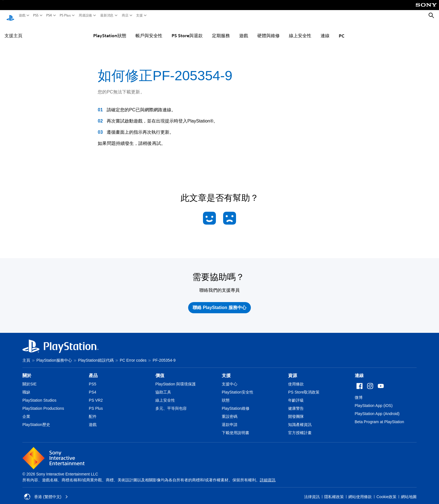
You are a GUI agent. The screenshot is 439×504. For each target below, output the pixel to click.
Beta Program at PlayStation (380, 416)
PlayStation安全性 (238, 387)
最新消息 (107, 15)
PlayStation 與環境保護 (176, 379)
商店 (125, 15)
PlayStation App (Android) (377, 408)
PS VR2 (96, 395)
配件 (93, 411)
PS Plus (65, 15)
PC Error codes (133, 355)
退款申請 (230, 419)
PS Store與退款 (187, 30)
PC (342, 30)
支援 (139, 15)
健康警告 (296, 403)
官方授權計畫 (300, 427)
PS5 (36, 15)
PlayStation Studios (39, 395)
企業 (26, 411)
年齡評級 (296, 395)
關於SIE (30, 379)
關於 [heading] (27, 370)
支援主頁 (13, 30)
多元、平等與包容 (171, 403)
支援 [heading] (226, 370)
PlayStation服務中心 (54, 355)
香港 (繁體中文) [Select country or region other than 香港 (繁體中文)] (46, 491)
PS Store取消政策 (304, 387)
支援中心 (230, 379)
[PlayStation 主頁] (10, 16)
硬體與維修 (268, 30)
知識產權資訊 (300, 419)
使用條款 (296, 379)
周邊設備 (85, 15)
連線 (325, 30)
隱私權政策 (334, 491)
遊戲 (22, 15)
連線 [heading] (359, 370)
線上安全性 (300, 30)
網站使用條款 (360, 491)
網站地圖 (409, 491)
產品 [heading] (93, 370)
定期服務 (221, 30)
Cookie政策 (386, 491)
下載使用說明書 (235, 427)
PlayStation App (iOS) (374, 400)
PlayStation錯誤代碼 (96, 355)
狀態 (226, 395)
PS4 (49, 15)
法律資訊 (312, 491)
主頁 (26, 355)
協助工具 (163, 387)
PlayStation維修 (236, 403)
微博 (359, 392)
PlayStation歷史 (36, 419)
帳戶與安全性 (149, 30)
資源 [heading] (293, 370)
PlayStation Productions (43, 403)
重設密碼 (230, 411)
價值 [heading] (160, 370)
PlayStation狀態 (110, 30)
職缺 (26, 387)
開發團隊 (296, 411)
